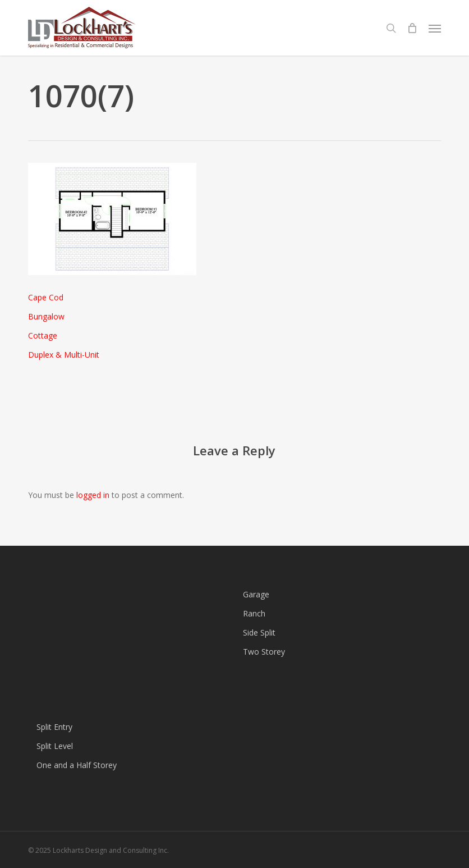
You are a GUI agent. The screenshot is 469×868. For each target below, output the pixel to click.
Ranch (254, 613)
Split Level (55, 746)
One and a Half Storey (77, 765)
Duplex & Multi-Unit (64, 355)
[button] (435, 28)
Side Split (259, 632)
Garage (256, 594)
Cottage (43, 335)
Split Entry (54, 727)
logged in (93, 495)
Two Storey (264, 652)
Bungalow (46, 316)
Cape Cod (46, 297)
